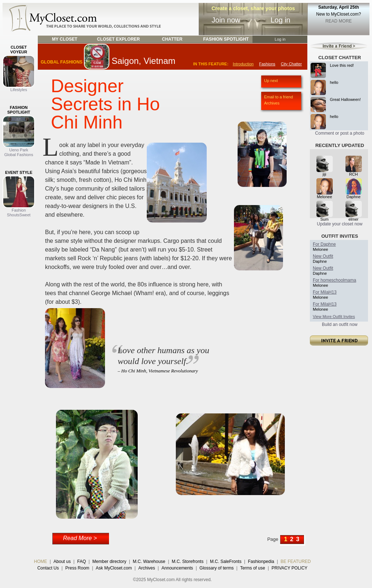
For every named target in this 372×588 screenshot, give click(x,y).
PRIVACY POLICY (289, 568)
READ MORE (339, 21)
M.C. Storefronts (188, 562)
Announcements (177, 568)
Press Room (77, 568)
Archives (272, 103)
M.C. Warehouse (149, 562)
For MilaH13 (325, 292)
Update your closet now (339, 224)
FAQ (81, 562)
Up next (271, 81)
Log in (281, 20)
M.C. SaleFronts (226, 562)
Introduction (243, 64)
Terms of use (253, 568)
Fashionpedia (261, 562)
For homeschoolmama (334, 280)
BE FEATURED (296, 562)
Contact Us (48, 568)
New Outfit (323, 256)
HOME (41, 562)
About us (62, 562)
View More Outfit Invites (334, 317)
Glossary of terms (217, 568)
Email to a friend (278, 97)
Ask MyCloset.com (114, 568)
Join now (226, 20)
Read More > (80, 538)
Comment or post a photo (339, 133)
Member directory (109, 562)
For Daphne (324, 244)
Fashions (267, 64)
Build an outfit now (340, 324)
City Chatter (291, 64)
